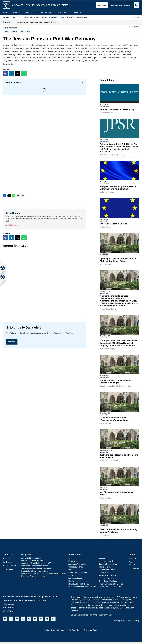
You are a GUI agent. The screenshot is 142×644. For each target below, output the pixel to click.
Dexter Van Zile (105, 264)
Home (5, 13)
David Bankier (8, 64)
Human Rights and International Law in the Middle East (43, 572)
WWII (29, 31)
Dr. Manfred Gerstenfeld (109, 460)
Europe (6, 31)
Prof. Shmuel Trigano (108, 348)
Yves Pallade (104, 534)
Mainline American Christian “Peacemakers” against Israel (114, 418)
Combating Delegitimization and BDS (36, 562)
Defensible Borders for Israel (33, 559)
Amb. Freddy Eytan (107, 192)
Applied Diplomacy (45, 13)
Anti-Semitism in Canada (31, 557)
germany (14, 31)
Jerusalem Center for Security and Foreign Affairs (39, 5)
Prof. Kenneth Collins (123, 385)
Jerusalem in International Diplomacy (36, 567)
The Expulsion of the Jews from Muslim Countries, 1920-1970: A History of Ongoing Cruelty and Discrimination (119, 342)
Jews (22, 31)
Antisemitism (10, 28)
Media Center (63, 13)
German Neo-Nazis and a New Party (117, 109)
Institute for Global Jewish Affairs (35, 570)
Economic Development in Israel (34, 575)
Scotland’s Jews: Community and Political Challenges (116, 381)
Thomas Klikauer (106, 113)
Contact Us (77, 13)
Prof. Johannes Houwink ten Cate (112, 155)
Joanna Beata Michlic (108, 308)
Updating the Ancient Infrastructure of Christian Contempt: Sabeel (118, 259)
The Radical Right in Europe (113, 223)
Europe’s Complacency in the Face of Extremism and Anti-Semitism (118, 187)
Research (29, 13)
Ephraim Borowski (107, 385)
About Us (16, 13)
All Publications (12, 225)
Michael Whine (105, 227)
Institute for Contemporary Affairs (35, 564)
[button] (5, 74)
